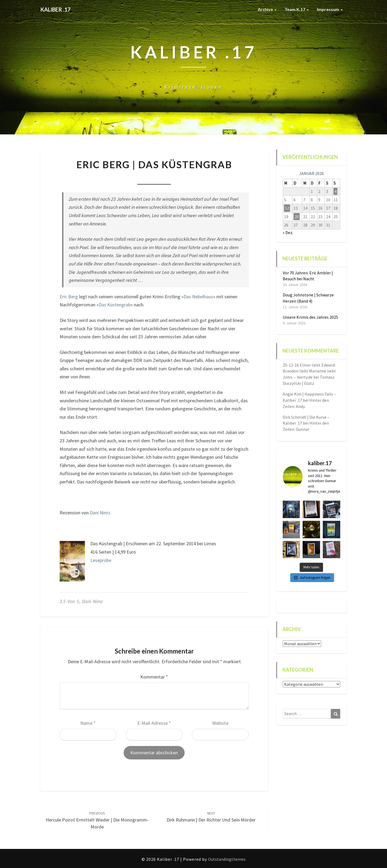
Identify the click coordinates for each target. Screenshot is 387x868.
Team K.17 (297, 9)
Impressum (330, 9)
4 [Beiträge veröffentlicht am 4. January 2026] (335, 191)
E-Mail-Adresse (154, 723)
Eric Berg (69, 297)
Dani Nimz (92, 601)
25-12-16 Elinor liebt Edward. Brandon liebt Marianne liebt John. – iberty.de (309, 371)
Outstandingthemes (227, 859)
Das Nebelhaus (198, 297)
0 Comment (189, 177)
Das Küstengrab (115, 305)
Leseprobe (101, 560)
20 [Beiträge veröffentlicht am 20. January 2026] (297, 217)
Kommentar (154, 677)
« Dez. (288, 232)
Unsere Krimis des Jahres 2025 (310, 317)
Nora (120, 177)
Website (220, 723)
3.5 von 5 (69, 601)
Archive (267, 9)
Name (88, 723)
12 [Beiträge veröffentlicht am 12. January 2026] (287, 208)
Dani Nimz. (101, 513)
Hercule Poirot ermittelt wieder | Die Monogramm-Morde (97, 820)
